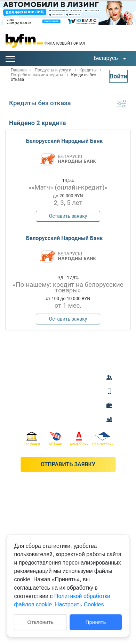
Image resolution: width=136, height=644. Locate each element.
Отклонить (40, 622)
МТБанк (55, 439)
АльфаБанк (79, 439)
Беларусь (106, 58)
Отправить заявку (68, 464)
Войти (118, 76)
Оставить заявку (68, 216)
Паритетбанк (103, 439)
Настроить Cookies (79, 604)
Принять (96, 622)
